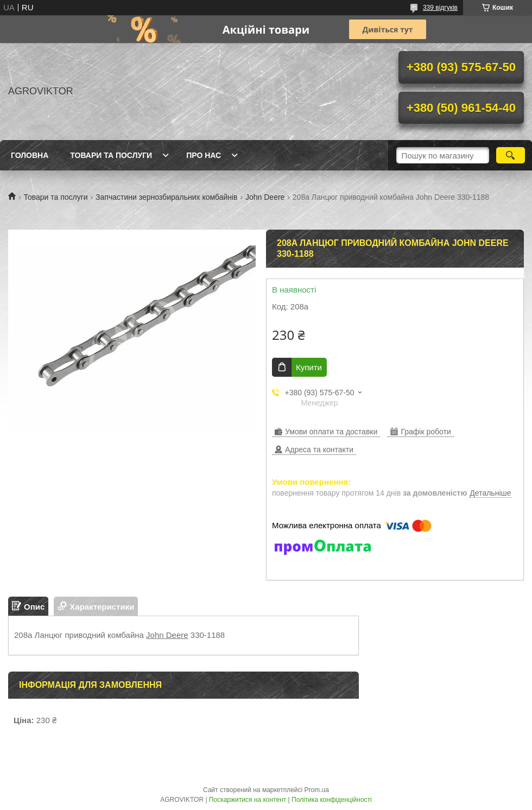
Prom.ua (317, 790)
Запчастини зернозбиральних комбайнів (166, 197)
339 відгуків (440, 8)
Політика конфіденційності (332, 800)
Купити (309, 367)
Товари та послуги (111, 155)
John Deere (265, 197)
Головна (30, 155)
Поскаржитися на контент (248, 800)
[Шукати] (511, 155)
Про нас (204, 155)
